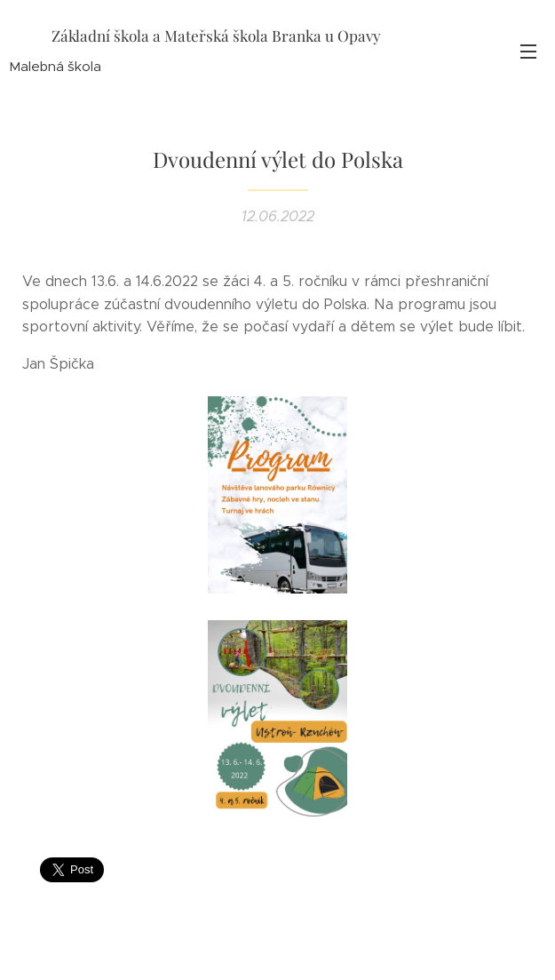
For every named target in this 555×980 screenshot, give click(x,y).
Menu (528, 52)
